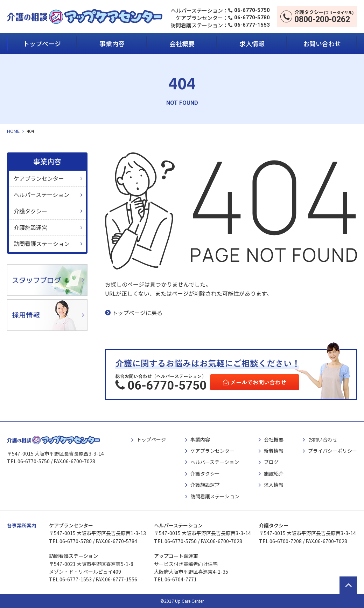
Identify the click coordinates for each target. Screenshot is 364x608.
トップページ (42, 43)
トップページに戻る (137, 313)
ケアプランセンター (39, 178)
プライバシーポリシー (332, 451)
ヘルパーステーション (41, 194)
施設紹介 (274, 473)
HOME (13, 131)
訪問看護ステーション (42, 244)
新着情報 (274, 451)
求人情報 (252, 43)
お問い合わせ (322, 43)
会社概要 (182, 43)
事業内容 (112, 43)
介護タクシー (30, 211)
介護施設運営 (30, 227)
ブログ (271, 462)
